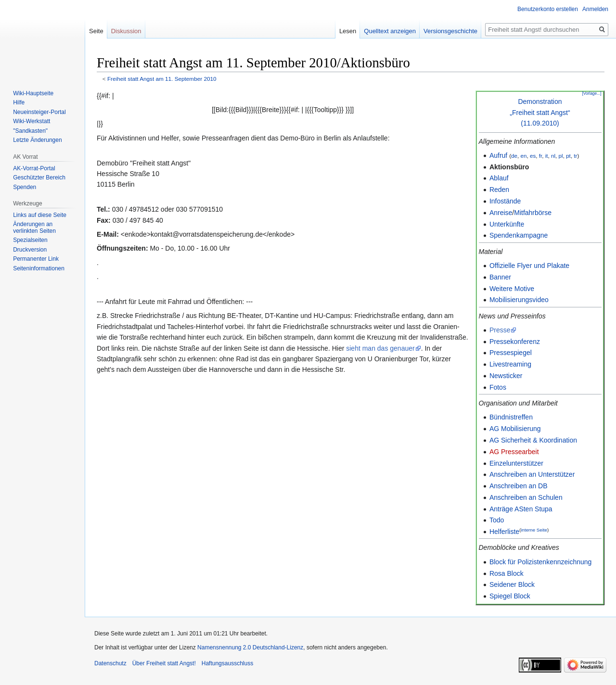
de (514, 156)
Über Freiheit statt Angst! (164, 663)
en (523, 156)
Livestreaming (510, 364)
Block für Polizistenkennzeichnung (540, 562)
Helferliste (504, 532)
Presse (500, 330)
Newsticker (506, 376)
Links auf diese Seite (40, 215)
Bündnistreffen (511, 417)
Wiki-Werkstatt (32, 121)
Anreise (501, 213)
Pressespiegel (511, 353)
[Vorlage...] (591, 93)
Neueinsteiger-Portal (39, 112)
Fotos (498, 387)
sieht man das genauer (380, 348)
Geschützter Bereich (39, 178)
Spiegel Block (510, 596)
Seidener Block (512, 584)
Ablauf (499, 178)
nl (553, 156)
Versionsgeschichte (450, 31)
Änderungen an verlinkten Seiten (34, 228)
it (547, 156)
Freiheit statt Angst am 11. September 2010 (162, 79)
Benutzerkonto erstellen (548, 9)
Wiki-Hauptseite (33, 93)
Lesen (348, 31)
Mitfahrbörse (533, 213)
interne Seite (534, 530)
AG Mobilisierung (515, 429)
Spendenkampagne (519, 235)
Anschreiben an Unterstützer (532, 474)
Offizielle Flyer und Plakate (529, 266)
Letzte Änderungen (37, 140)
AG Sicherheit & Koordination (533, 440)
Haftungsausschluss (227, 663)
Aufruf (498, 155)
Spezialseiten (30, 240)
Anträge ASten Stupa (521, 509)
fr (540, 156)
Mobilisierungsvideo (519, 300)
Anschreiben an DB (519, 486)
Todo (497, 520)
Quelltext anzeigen (390, 31)
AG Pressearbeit (514, 452)
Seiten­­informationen (39, 268)
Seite (96, 31)
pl (561, 156)
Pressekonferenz (515, 342)
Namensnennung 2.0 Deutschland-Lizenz (250, 647)
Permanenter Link (36, 259)
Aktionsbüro (509, 167)
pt (568, 156)
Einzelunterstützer (516, 463)
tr (575, 156)
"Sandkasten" (30, 131)
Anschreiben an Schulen (526, 497)
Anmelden (595, 9)
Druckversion (30, 250)
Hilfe (19, 102)
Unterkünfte (507, 224)
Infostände (505, 201)
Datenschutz (110, 663)
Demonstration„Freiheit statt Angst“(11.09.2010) (540, 112)
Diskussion (126, 31)
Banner (500, 277)
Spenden (25, 187)
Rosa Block (507, 573)
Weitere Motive (512, 289)
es (533, 156)
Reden (499, 190)
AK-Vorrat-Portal (34, 168)
